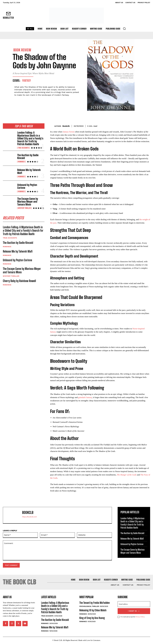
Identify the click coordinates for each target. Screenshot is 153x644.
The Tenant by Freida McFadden (95, 603)
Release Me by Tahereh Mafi (29, 171)
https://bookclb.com (29, 517)
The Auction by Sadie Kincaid (28, 157)
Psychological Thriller (89, 607)
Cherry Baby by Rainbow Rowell (19, 281)
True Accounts (23, 148)
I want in (134, 611)
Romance (21, 162)
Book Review (22, 50)
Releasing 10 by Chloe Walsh (93, 611)
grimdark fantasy (85, 397)
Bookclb (66, 126)
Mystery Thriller (24, 208)
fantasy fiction (69, 132)
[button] (124, 29)
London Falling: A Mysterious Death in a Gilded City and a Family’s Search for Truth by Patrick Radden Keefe (30, 138)
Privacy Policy (140, 617)
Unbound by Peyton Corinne (27, 186)
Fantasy (27, 81)
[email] (134, 604)
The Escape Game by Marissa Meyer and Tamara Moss (28, 202)
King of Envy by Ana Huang (92, 618)
